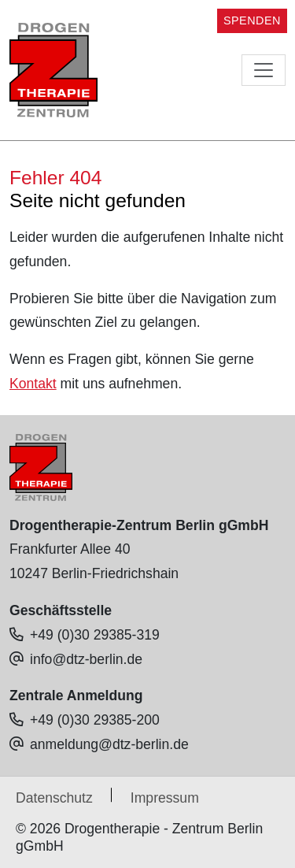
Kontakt (33, 384)
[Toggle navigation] (264, 70)
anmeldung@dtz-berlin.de (109, 744)
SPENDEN (252, 20)
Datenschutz (54, 798)
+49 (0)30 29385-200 (95, 720)
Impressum (165, 798)
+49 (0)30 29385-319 (95, 635)
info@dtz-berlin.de (86, 659)
